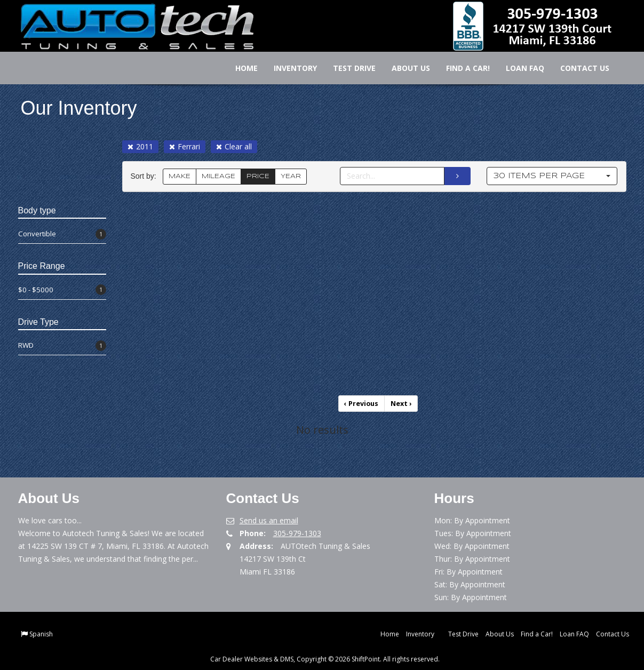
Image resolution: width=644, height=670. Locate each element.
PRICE (258, 176)
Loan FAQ (518, 68)
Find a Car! (461, 68)
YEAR (291, 176)
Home (240, 68)
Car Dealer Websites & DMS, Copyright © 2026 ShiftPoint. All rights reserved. (325, 658)
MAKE (180, 176)
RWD (62, 345)
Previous (363, 403)
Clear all (234, 146)
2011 (140, 146)
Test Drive (347, 68)
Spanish (41, 633)
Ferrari (185, 146)
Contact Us (578, 68)
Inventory (288, 68)
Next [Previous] (401, 403)
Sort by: (146, 176)
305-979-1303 (297, 532)
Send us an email (269, 519)
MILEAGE (218, 176)
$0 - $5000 (62, 290)
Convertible (62, 234)
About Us (404, 68)
